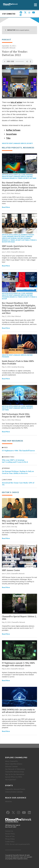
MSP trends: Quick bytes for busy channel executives (17, 247)
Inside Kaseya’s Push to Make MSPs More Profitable (18, 362)
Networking (13, 238)
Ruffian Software (13, 130)
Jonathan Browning (18, 367)
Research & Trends (16, 178)
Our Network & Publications (15, 769)
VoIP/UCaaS (11, 242)
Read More (6, 207)
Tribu (8, 138)
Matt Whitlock (16, 193)
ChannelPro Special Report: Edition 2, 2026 (19, 618)
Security (30, 143)
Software (33, 178)
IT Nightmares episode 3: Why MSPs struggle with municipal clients (18, 664)
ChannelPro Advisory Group (15, 772)
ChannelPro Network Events (15, 789)
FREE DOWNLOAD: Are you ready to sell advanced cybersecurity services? (19, 711)
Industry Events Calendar (14, 792)
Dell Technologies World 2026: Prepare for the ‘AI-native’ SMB (16, 415)
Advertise (8, 801)
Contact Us (9, 831)
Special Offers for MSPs (14, 777)
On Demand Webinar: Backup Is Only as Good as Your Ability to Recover (18, 472)
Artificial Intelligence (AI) (11, 175)
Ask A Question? (11, 780)
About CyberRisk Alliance (14, 764)
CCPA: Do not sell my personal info (18, 844)
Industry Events (8, 143)
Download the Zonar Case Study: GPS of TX (18, 484)
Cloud (23, 175)
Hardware (29, 175)
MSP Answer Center (11, 570)
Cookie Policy (10, 842)
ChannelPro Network (9, 48)
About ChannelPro (12, 761)
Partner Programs (24, 238)
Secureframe (11, 134)
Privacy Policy (10, 839)
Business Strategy (27, 235)
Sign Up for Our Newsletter (15, 774)
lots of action (16, 102)
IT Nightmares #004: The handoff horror (18, 451)
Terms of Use (10, 836)
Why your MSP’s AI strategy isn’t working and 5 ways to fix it (15, 461)
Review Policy (10, 834)
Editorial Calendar (11, 766)
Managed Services (20, 143)
